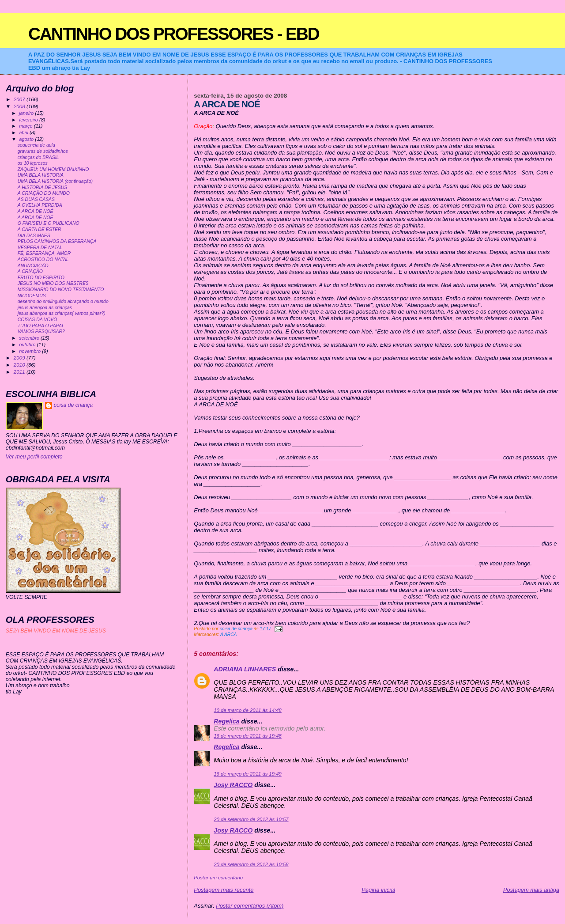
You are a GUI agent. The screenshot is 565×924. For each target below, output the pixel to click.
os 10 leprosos (33, 163)
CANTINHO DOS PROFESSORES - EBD (174, 34)
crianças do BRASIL (38, 157)
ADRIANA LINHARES (245, 669)
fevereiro (29, 120)
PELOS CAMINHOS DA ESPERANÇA (57, 241)
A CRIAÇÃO (30, 271)
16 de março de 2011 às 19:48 (247, 736)
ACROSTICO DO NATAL (43, 259)
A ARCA (229, 634)
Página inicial (378, 890)
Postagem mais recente (224, 890)
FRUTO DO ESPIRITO (41, 278)
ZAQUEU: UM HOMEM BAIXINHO (53, 169)
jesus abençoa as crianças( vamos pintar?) (62, 313)
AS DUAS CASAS (36, 199)
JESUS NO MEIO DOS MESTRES (53, 283)
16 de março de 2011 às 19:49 (247, 774)
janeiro (27, 113)
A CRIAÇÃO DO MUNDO (44, 193)
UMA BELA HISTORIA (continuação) (55, 181)
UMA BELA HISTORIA (41, 175)
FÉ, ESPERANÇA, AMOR (44, 253)
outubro (28, 345)
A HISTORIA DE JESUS (42, 187)
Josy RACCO (233, 785)
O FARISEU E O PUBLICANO (49, 223)
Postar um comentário (218, 878)
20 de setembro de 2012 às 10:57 (251, 819)
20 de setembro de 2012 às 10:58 (251, 864)
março (26, 126)
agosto (27, 139)
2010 (20, 365)
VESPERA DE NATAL (40, 248)
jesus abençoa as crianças (45, 308)
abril (24, 133)
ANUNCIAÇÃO (33, 266)
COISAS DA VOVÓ (38, 320)
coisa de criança (73, 405)
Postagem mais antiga (531, 890)
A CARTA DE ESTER (40, 229)
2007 (20, 99)
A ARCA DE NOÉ (36, 211)
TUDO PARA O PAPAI (40, 326)
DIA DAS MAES (34, 236)
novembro (30, 351)
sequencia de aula (36, 145)
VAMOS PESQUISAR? (41, 331)
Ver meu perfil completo (34, 457)
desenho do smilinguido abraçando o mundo (63, 301)
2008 (20, 106)
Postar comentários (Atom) (250, 906)
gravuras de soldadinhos (43, 151)
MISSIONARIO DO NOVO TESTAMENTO (61, 290)
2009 (20, 358)
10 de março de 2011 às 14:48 (247, 710)
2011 (20, 372)
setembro (30, 338)
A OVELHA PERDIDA (40, 205)
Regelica (226, 721)
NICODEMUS (32, 296)
